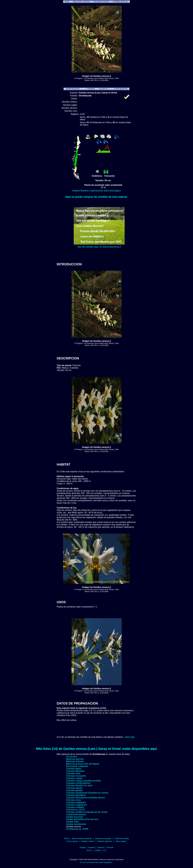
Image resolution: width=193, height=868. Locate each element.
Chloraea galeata (74, 788)
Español (91, 847)
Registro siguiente (105, 841)
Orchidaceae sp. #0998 (77, 829)
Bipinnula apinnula (75, 759)
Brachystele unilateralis (77, 766)
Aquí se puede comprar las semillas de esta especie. (96, 197)
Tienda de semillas (122, 838)
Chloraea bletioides (75, 771)
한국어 (89, 850)
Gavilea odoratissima (76, 824)
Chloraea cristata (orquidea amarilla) (83, 781)
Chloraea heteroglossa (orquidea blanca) (86, 798)
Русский (110, 847)
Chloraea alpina (74, 769)
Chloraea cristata (74, 778)
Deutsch (101, 847)
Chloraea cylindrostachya (78, 783)
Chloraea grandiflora (76, 795)
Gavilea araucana (74, 817)
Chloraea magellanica (76, 805)
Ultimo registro (121, 841)
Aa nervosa (72, 757)
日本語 (97, 850)
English (83, 847)
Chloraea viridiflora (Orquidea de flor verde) (87, 812)
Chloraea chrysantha (76, 776)
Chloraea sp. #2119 (75, 810)
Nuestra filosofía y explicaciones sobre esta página (96, 191)
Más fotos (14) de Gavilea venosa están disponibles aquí (96, 749)
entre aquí (130, 737)
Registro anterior (88, 841)
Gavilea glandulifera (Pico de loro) (82, 819)
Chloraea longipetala (76, 802)
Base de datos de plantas (82, 838)
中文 (105, 850)
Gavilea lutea (72, 822)
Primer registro (72, 841)
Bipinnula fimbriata (75, 761)
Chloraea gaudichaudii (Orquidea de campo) (87, 793)
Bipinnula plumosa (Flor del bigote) (83, 764)
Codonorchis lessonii (76, 814)
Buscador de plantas (103, 838)
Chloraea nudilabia (75, 807)
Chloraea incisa (73, 800)
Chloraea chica (73, 773)
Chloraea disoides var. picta (79, 786)
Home (66, 838)
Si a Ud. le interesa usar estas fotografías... (96, 862)
